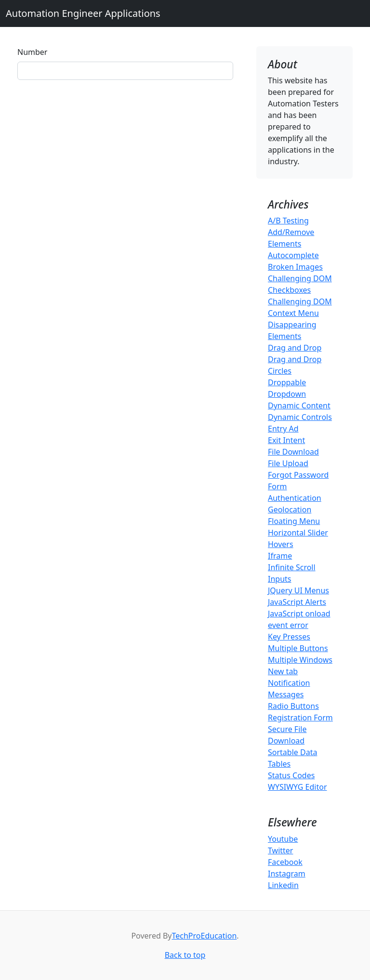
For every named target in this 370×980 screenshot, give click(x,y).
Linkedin (283, 885)
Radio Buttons (293, 706)
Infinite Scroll (292, 567)
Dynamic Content (299, 405)
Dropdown (287, 394)
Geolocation (290, 510)
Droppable (287, 382)
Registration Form (300, 718)
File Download (293, 452)
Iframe (280, 556)
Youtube (283, 839)
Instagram (287, 874)
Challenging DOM (300, 278)
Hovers (281, 544)
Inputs (279, 579)
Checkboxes (289, 290)
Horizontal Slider (298, 533)
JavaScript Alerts (297, 602)
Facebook (285, 862)
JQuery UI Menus (298, 590)
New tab (283, 671)
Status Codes (291, 775)
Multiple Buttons (298, 648)
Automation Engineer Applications (83, 13)
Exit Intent (286, 440)
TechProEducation (205, 936)
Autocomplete (293, 255)
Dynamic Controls (300, 417)
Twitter (280, 850)
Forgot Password (298, 475)
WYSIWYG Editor (297, 787)
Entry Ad (283, 429)
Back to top (185, 955)
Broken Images (295, 267)
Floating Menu (294, 521)
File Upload (288, 463)
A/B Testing (288, 221)
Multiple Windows (300, 660)
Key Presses (289, 637)
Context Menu (293, 313)
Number (32, 52)
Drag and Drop (295, 348)
